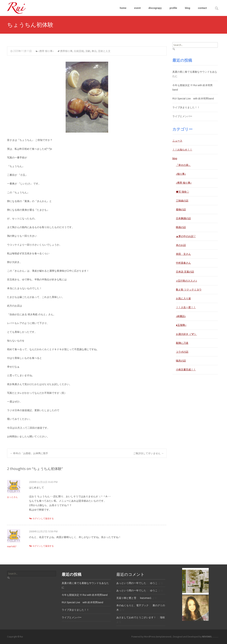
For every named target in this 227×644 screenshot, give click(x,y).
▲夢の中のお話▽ (186, 236)
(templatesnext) (164, 637)
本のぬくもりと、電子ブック (132, 605)
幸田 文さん (183, 254)
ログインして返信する (43, 519)
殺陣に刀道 (182, 343)
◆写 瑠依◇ (182, 192)
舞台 (94, 51)
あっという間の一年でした (131, 583)
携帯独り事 (66, 51)
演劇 (88, 51)
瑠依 (162, 617)
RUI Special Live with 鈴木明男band (193, 99)
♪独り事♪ (181, 174)
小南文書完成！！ (186, 369)
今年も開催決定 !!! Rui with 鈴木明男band (85, 595)
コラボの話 (182, 352)
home (123, 8)
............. (210, 637)
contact (202, 8)
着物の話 (181, 209)
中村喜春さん (183, 263)
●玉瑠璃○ (181, 325)
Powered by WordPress (144, 637)
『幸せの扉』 (183, 165)
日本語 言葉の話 (185, 272)
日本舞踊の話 (183, 218)
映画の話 (181, 227)
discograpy (155, 8)
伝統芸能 (79, 51)
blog (188, 8)
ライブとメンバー (182, 116)
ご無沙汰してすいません (148, 453)
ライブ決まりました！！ (186, 107)
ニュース (177, 141)
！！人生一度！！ (186, 307)
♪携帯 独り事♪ (46, 51)
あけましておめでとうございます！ (136, 617)
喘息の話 (181, 361)
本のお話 (181, 245)
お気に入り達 (183, 298)
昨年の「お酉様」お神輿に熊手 (29, 453)
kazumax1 (146, 598)
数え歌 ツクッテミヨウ (189, 290)
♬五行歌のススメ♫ (186, 281)
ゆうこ (154, 583)
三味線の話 (182, 201)
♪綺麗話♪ (181, 316)
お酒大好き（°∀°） (186, 334)
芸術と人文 (104, 51)
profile (173, 8)
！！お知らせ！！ (182, 150)
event (138, 8)
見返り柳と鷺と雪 (126, 598)
